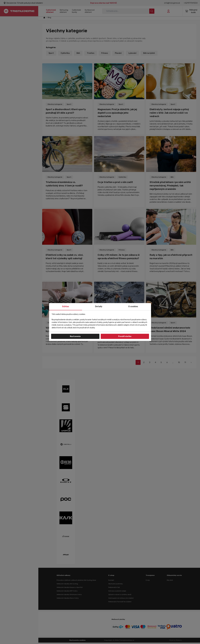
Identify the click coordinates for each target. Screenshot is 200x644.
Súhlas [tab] (66, 306)
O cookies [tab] (133, 306)
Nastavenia (75, 336)
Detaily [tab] (99, 306)
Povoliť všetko (125, 336)
